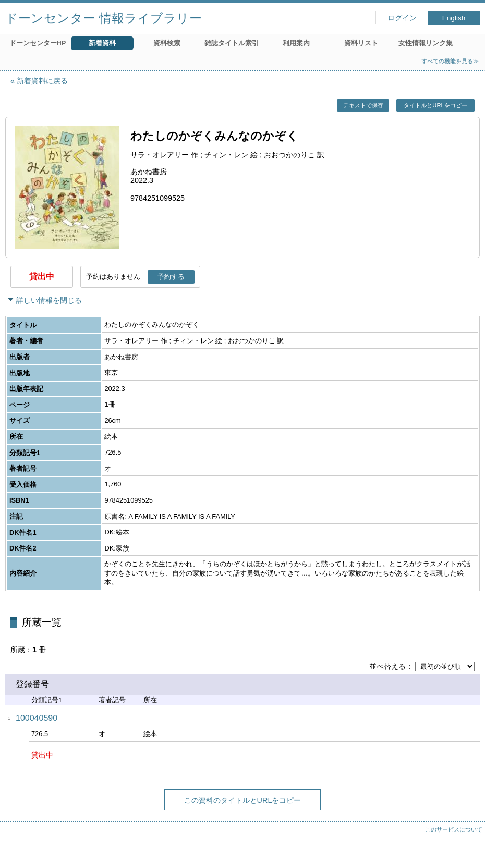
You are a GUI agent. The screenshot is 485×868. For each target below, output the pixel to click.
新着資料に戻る (42, 81)
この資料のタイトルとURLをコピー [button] (243, 800)
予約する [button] (171, 277)
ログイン (402, 18)
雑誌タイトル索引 (232, 43)
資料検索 (167, 43)
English (454, 18)
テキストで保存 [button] (363, 105)
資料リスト (361, 43)
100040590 (37, 718)
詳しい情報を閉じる (49, 300)
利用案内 (296, 43)
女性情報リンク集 (426, 43)
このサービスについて (454, 829)
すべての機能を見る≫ (450, 61)
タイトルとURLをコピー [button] (435, 105)
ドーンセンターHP (38, 43)
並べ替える (387, 666)
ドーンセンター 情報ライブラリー (104, 18)
